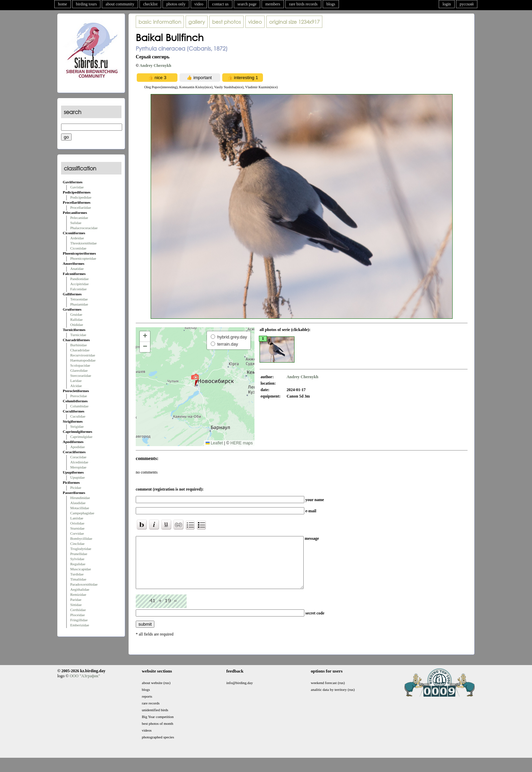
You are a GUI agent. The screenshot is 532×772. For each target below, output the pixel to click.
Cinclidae (77, 544)
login (447, 4)
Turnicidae (78, 335)
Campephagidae (82, 513)
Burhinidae (79, 345)
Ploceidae (78, 615)
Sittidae (76, 605)
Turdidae (77, 574)
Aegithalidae (80, 589)
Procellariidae (81, 207)
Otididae (77, 325)
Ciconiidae (78, 248)
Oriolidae (77, 523)
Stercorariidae (81, 375)
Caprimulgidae (81, 437)
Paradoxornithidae (84, 584)
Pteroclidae (79, 396)
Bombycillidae (81, 538)
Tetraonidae (79, 299)
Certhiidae (78, 610)
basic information (160, 22)
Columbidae (79, 406)
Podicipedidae (81, 197)
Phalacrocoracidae (84, 228)
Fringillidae (79, 620)
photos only (176, 4)
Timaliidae (78, 579)
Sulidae (76, 223)
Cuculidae (78, 416)
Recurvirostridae (83, 355)
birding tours (87, 4)
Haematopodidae (83, 360)
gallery (197, 22)
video (199, 4)
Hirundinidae (80, 498)
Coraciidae (78, 457)
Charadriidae (80, 350)
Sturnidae (77, 528)
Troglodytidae (81, 549)
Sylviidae (77, 559)
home (63, 4)
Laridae (76, 381)
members (273, 4)
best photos (226, 22)
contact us (220, 4)
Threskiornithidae (83, 243)
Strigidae (77, 426)
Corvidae (77, 533)
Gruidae (76, 314)
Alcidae (76, 386)
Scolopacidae (80, 365)
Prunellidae (79, 554)
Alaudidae (78, 503)
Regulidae (78, 564)
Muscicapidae (81, 569)
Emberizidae (80, 625)
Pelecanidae (79, 218)
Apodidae (78, 447)
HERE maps (242, 443)
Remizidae (78, 594)
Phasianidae (79, 304)
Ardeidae (77, 238)
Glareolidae (79, 370)
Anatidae (77, 269)
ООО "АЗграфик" (85, 686)
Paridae (76, 600)
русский (467, 4)
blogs (331, 4)
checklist (150, 4)
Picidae (76, 488)
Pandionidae (79, 279)
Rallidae (77, 319)
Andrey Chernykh (155, 66)
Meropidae (78, 467)
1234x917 (294, 22)
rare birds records (303, 4)
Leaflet (214, 443)
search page (247, 4)
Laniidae (77, 518)
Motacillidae (80, 508)
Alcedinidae (79, 462)
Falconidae (78, 289)
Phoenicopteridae (83, 258)
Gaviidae (77, 187)
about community (120, 4)
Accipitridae (79, 284)
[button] (195, 380)
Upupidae (78, 477)
